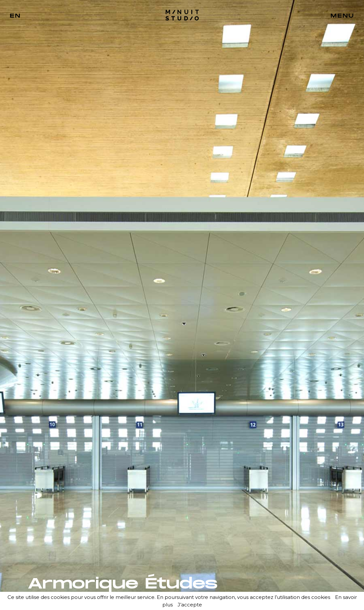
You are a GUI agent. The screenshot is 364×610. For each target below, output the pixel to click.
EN (15, 16)
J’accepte (190, 605)
